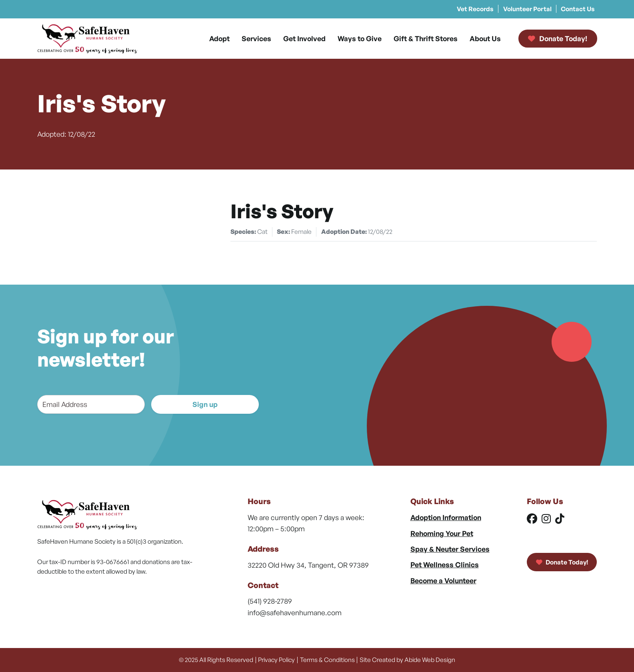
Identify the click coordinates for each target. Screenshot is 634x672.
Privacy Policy (276, 660)
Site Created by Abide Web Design (407, 660)
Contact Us (578, 9)
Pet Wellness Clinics (445, 564)
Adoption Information (446, 517)
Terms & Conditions (327, 660)
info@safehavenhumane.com (295, 612)
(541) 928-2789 (270, 601)
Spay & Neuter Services (450, 549)
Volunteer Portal (527, 9)
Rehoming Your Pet (442, 533)
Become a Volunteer (443, 580)
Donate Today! (562, 562)
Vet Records (475, 9)
